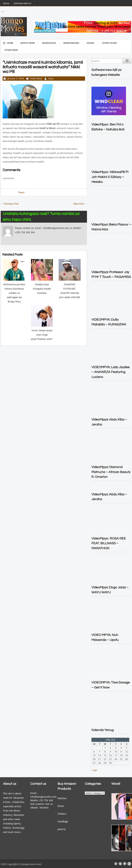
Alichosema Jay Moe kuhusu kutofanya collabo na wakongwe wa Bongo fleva (14, 293)
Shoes (61, 806)
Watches (62, 798)
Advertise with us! (23, 3)
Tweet (21, 192)
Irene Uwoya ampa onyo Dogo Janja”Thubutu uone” (42, 335)
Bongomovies (71, 43)
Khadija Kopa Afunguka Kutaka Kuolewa (42, 289)
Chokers (62, 814)
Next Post (80, 204)
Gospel (91, 43)
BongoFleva (49, 43)
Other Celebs (109, 43)
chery (51, 79)
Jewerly (62, 829)
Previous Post (10, 204)
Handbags (63, 821)
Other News (11, 50)
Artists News (28, 43)
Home (6, 3)
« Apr (94, 770)
